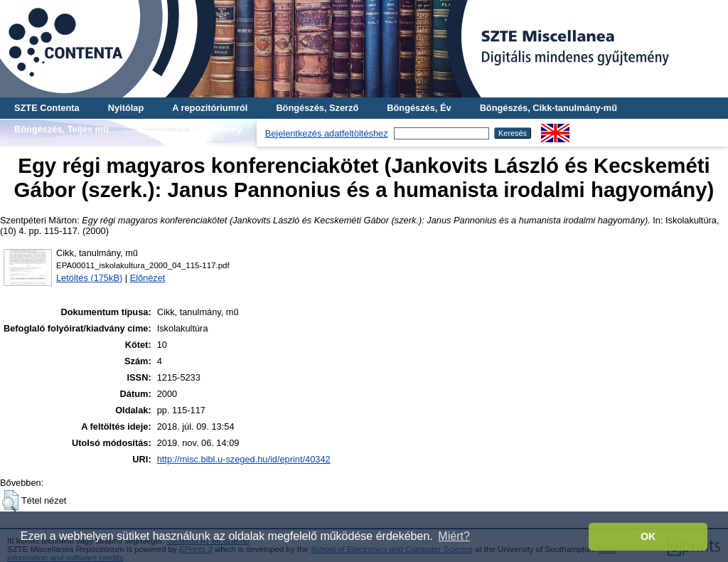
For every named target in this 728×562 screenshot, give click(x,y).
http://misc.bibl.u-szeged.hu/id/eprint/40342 (244, 459)
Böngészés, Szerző (317, 108)
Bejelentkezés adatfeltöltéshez (327, 133)
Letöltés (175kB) (89, 278)
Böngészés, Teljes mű (61, 129)
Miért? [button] (454, 536)
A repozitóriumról (210, 108)
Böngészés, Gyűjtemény (190, 129)
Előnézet (148, 278)
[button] (10, 501)
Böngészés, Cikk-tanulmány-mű (548, 108)
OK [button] (648, 536)
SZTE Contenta (47, 108)
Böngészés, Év (419, 108)
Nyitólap (126, 108)
